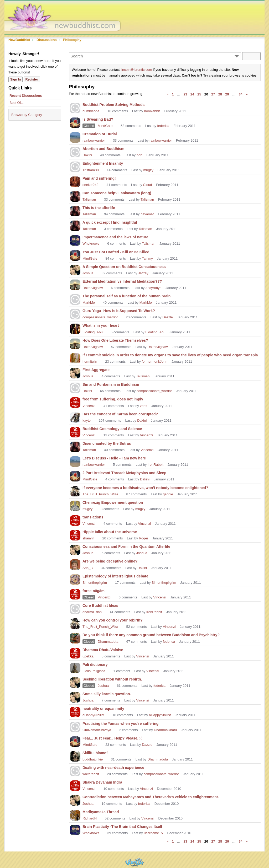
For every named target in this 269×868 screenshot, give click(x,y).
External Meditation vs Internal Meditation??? (122, 281)
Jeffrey (143, 273)
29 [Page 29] (227, 94)
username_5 (153, 833)
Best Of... (17, 103)
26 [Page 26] (206, 94)
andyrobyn (154, 288)
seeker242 (90, 185)
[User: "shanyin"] (75, 535)
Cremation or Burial (100, 134)
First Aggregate (96, 370)
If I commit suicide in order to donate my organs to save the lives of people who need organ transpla (170, 355)
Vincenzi (89, 406)
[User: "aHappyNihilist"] (75, 711)
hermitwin (90, 361)
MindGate (105, 126)
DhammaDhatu (165, 730)
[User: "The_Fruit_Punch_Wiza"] (75, 491)
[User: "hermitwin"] (75, 358)
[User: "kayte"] (75, 417)
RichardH (90, 818)
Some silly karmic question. (107, 694)
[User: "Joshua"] (75, 270)
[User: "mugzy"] (75, 505)
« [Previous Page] (168, 94)
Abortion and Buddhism (103, 149)
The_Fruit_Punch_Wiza (100, 494)
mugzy (148, 170)
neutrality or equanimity (103, 709)
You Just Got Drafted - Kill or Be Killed (116, 252)
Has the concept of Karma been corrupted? (120, 414)
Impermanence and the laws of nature (115, 237)
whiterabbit (91, 774)
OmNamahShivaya (97, 730)
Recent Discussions (26, 96)
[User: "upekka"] (75, 653)
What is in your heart (101, 325)
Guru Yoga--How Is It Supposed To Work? (119, 311)
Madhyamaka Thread (101, 812)
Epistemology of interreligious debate (115, 576)
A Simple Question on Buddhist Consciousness (124, 267)
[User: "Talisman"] (75, 196)
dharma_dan (92, 612)
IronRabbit (152, 111)
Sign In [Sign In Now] (15, 79)
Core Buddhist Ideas (100, 606)
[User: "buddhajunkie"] (75, 756)
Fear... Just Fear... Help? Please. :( (112, 738)
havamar (147, 214)
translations (93, 517)
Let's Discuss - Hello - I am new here (114, 458)
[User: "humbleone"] (75, 108)
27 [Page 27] (213, 94)
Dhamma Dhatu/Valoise (103, 650)
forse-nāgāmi (94, 591)
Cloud (148, 185)
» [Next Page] (247, 94)
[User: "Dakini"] (75, 152)
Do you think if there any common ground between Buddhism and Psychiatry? (151, 635)
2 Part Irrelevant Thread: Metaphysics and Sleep (124, 473)
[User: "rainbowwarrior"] (75, 137)
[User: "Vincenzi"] (75, 402)
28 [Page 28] (220, 94)
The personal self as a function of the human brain (126, 296)
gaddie (168, 494)
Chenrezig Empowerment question (113, 502)
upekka (88, 656)
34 (241, 94)
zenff (144, 406)
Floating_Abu (93, 332)
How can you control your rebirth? (113, 620)
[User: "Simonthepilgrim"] (75, 579)
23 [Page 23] (185, 94)
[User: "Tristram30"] (75, 166)
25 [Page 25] (199, 94)
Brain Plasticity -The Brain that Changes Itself (122, 827)
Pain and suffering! (99, 178)
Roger (144, 538)
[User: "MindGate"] (75, 122)
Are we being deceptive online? (110, 561)
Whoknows (91, 243)
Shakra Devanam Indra (102, 782)
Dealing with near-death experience (113, 768)
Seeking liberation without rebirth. (112, 679)
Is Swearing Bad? (98, 119)
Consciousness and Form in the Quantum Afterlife (126, 546)
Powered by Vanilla (134, 862)
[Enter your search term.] (155, 56)
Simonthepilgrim (95, 583)
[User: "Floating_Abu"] (75, 328)
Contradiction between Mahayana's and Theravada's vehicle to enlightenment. (151, 797)
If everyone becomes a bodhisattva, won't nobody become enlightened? (145, 488)
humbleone (91, 111)
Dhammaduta (108, 642)
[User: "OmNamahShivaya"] (75, 726)
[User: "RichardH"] (75, 815)
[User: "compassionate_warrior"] (75, 314)
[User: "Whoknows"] (75, 240)
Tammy (147, 258)
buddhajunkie (93, 759)
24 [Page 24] (192, 94)
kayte (87, 420)
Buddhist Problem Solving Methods (113, 105)
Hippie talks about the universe (110, 532)
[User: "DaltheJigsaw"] (75, 284)
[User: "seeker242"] (75, 181)
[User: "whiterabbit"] (75, 770)
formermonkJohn (154, 361)
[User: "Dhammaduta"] (75, 638)
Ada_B (88, 568)
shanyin (88, 538)
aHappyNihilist (93, 715)
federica (163, 126)
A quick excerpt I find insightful (110, 222)
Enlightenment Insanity (103, 163)
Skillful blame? (95, 753)
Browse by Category (27, 115)
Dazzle (168, 317)
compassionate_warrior (100, 317)
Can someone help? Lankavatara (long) (117, 193)
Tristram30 (91, 170)
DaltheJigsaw (93, 288)
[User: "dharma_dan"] (75, 608)
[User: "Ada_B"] (75, 564)
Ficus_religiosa (94, 671)
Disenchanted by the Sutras (107, 443)
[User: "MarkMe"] (75, 299)
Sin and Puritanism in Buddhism (111, 384)
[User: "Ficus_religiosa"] (75, 667)
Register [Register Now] (32, 79)
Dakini (87, 155)
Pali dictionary (95, 665)
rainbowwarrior (94, 140)
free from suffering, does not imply (113, 399)
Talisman (89, 199)
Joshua (88, 273)
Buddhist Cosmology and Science (112, 429)
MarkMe (89, 302)
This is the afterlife (99, 208)
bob (139, 155)
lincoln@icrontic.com (136, 70)
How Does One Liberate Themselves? (115, 340)
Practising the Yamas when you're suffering (120, 724)
